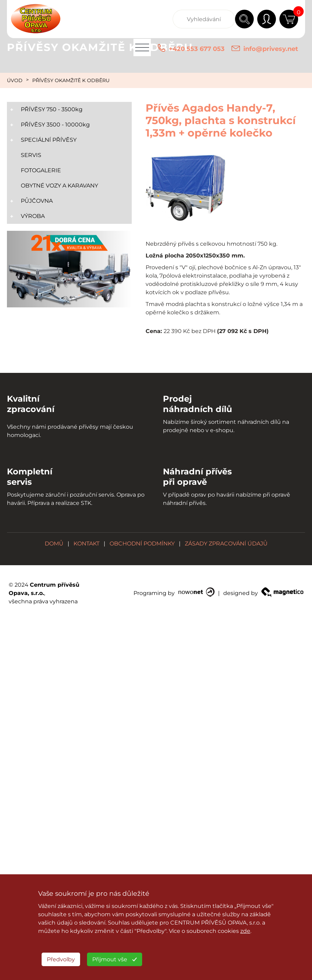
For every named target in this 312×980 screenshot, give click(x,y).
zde (245, 931)
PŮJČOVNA (37, 201)
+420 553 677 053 (197, 49)
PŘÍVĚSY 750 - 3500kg (52, 109)
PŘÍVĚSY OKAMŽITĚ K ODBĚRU (71, 80)
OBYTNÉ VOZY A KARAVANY (59, 186)
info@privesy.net (271, 49)
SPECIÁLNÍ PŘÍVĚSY (49, 140)
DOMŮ (54, 544)
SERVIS (31, 155)
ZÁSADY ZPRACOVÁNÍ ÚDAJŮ (226, 544)
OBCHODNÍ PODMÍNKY (142, 544)
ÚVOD (15, 80)
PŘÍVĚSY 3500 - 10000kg (55, 125)
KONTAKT (86, 544)
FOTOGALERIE (41, 170)
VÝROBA (33, 216)
